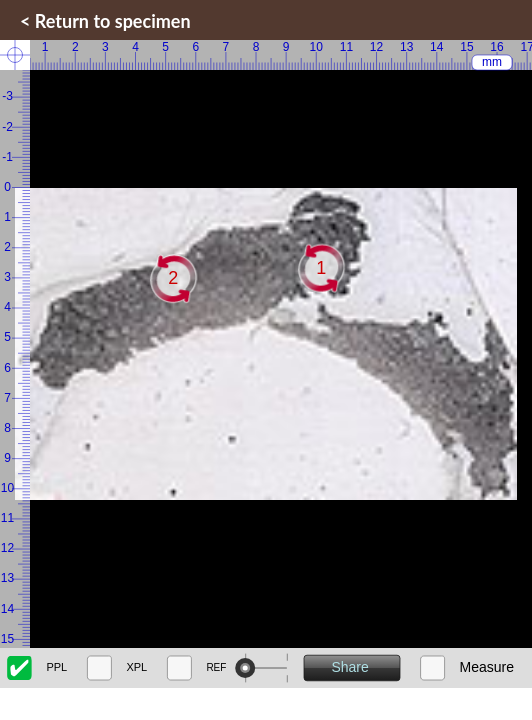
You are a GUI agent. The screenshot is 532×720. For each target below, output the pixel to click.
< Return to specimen (105, 21)
